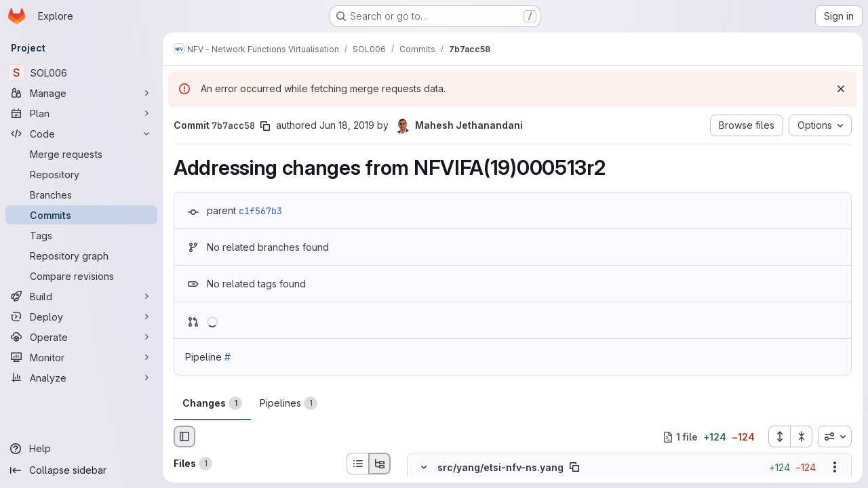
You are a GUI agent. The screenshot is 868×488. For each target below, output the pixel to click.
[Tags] (81, 235)
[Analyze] (81, 378)
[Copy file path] (574, 468)
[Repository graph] (81, 256)
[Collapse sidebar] (81, 470)
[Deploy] (81, 317)
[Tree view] (380, 464)
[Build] (81, 296)
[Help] (81, 449)
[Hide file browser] (184, 436)
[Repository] (81, 174)
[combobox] (835, 436)
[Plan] (81, 113)
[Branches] (81, 195)
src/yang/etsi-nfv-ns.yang (500, 467)
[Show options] (835, 468)
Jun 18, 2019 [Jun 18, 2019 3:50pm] (347, 125)
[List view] (357, 464)
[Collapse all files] (802, 436)
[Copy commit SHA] (265, 126)
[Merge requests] (81, 154)
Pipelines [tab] (289, 403)
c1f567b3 (260, 211)
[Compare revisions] (81, 276)
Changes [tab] (212, 403)
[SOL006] (81, 73)
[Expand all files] (779, 436)
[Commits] (81, 215)
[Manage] (81, 93)
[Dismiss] (841, 89)
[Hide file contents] (424, 468)
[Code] (81, 134)
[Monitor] (81, 357)
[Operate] (81, 337)
